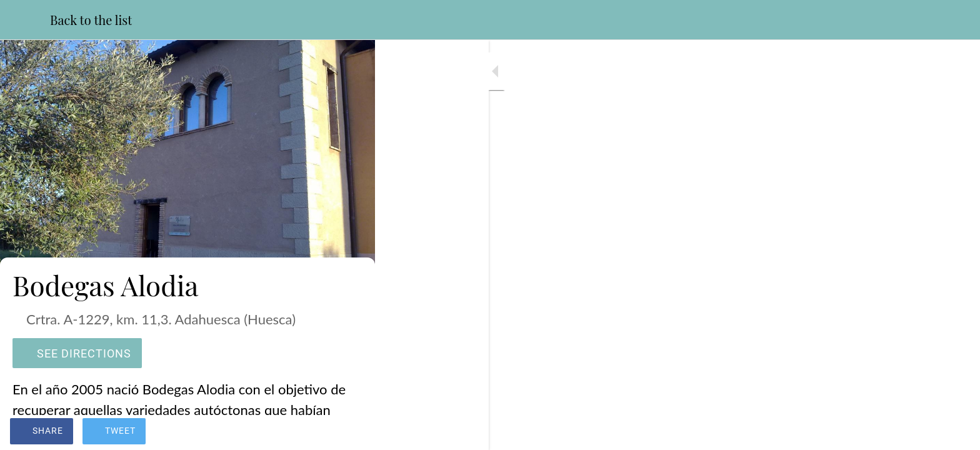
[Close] (25, 20)
